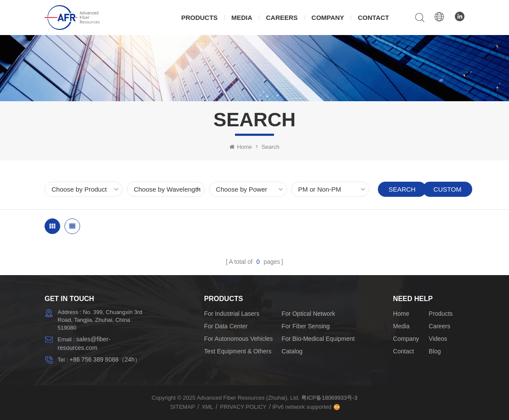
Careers (282, 18)
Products (200, 18)
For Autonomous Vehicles (239, 339)
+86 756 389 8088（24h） (105, 359)
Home (241, 147)
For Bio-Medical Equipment (318, 339)
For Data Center (226, 326)
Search (402, 189)
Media (242, 18)
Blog (435, 351)
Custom (447, 189)
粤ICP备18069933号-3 (329, 398)
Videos (438, 339)
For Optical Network (309, 314)
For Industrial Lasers (232, 314)
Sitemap (182, 407)
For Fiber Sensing (306, 326)
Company (328, 18)
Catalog (292, 351)
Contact (374, 18)
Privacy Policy (243, 407)
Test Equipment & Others (238, 351)
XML (208, 407)
